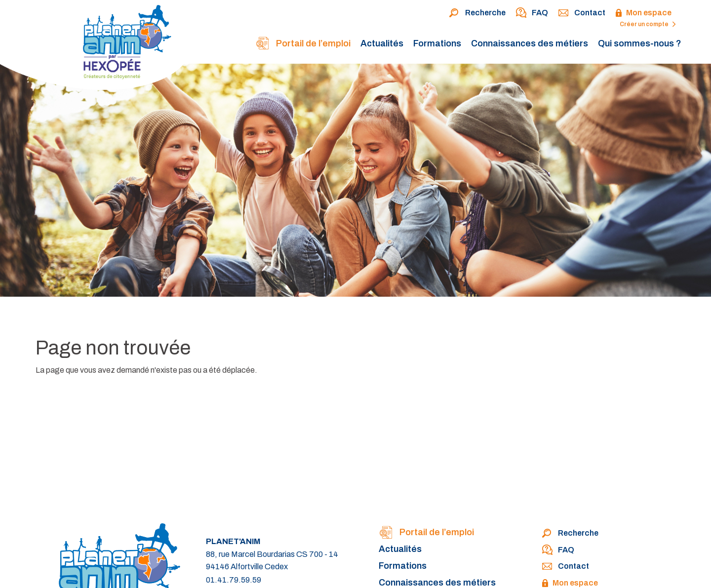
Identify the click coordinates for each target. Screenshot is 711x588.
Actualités (382, 43)
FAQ (532, 13)
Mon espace (643, 13)
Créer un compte (648, 24)
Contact (582, 13)
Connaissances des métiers (530, 43)
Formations (437, 43)
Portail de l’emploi (303, 44)
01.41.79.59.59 (234, 580)
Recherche (477, 13)
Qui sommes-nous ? (640, 43)
